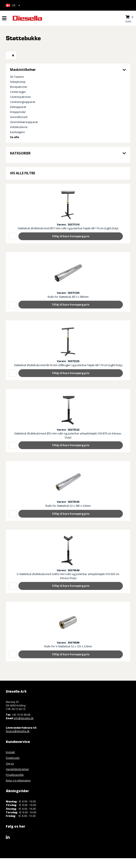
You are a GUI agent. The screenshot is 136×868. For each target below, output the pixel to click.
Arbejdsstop (18, 82)
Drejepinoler (18, 112)
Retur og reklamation (18, 781)
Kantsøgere (17, 132)
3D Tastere (17, 77)
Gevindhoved (19, 117)
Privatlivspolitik (15, 775)
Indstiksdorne (19, 127)
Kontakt (10, 752)
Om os (10, 764)
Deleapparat (18, 107)
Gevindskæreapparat (24, 122)
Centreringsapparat (23, 102)
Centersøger (18, 92)
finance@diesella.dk (18, 731)
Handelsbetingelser (17, 769)
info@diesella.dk (24, 718)
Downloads (13, 758)
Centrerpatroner (20, 97)
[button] (13, 5)
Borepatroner (19, 87)
